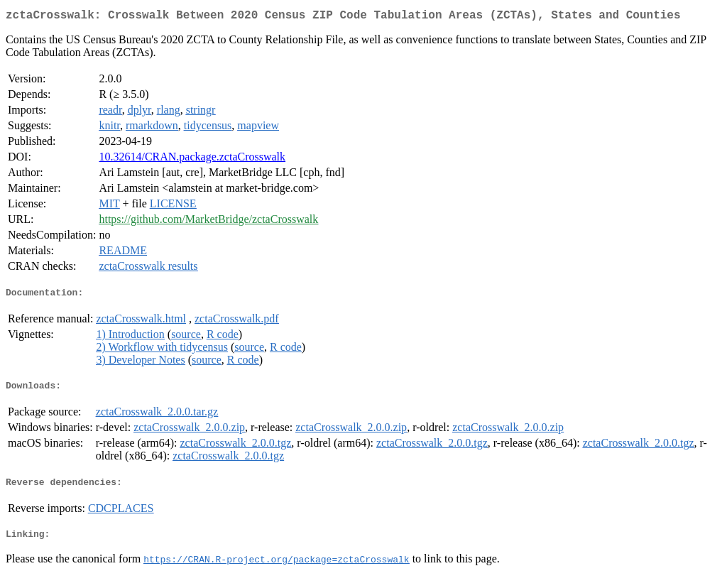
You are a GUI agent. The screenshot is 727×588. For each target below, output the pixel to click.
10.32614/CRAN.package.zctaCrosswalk (192, 159)
